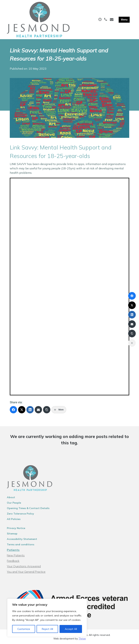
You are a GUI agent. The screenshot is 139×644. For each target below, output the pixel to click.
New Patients (16, 555)
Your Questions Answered (24, 566)
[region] (47, 618)
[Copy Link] (47, 410)
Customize (24, 629)
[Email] (38, 410)
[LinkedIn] (30, 410)
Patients (13, 550)
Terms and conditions (21, 544)
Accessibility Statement (22, 539)
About (11, 497)
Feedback (13, 561)
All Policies (14, 519)
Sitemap (12, 534)
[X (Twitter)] (22, 410)
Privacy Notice (16, 528)
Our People (14, 503)
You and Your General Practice (26, 572)
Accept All (71, 629)
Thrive (82, 638)
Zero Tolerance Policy (20, 514)
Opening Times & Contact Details (28, 508)
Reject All (47, 629)
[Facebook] (13, 410)
